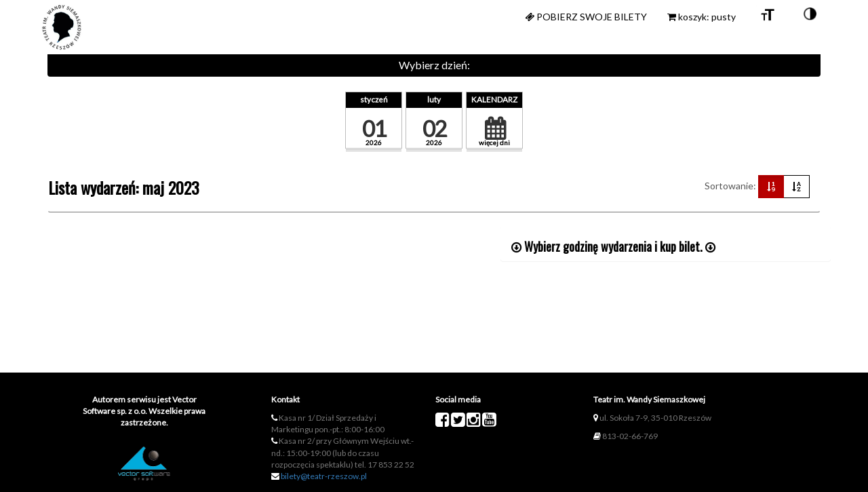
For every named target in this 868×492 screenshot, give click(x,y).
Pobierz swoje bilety (586, 17)
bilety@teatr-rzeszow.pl (324, 476)
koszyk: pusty (702, 17)
